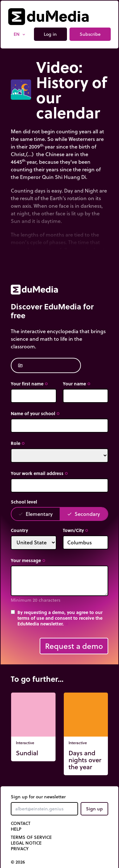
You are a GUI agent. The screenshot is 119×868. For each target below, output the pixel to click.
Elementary (35, 514)
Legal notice (26, 843)
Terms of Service (31, 837)
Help (16, 829)
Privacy (20, 849)
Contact (21, 823)
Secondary (83, 514)
